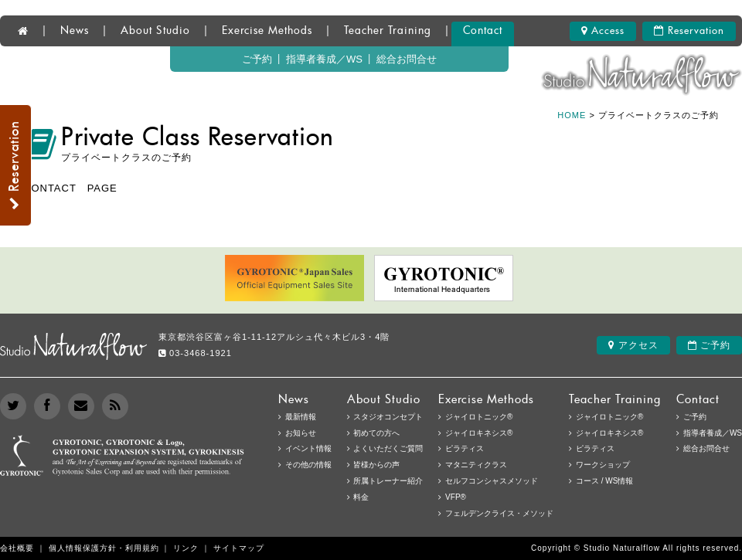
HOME (572, 115)
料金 (361, 497)
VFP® (456, 497)
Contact (483, 31)
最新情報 (301, 417)
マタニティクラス (476, 465)
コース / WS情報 (604, 481)
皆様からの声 (376, 465)
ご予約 (257, 59)
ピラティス (595, 448)
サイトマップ (239, 548)
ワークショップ (603, 465)
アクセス (633, 345)
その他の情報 (308, 465)
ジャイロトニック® (609, 417)
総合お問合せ (407, 59)
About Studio (155, 31)
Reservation (689, 31)
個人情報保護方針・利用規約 (104, 548)
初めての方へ (376, 433)
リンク (186, 548)
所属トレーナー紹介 (388, 481)
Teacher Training (388, 31)
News (75, 31)
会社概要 (17, 548)
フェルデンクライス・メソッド (499, 513)
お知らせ (301, 433)
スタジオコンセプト (388, 417)
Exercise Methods (267, 31)
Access (603, 31)
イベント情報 (308, 448)
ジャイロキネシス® (609, 433)
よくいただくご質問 (388, 448)
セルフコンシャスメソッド (492, 481)
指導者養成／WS (324, 59)
